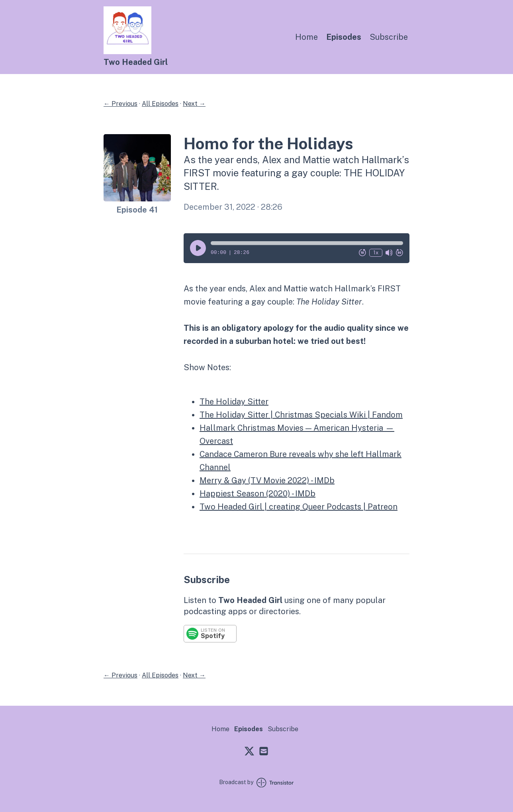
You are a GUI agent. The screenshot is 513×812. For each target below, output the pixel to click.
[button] (307, 243)
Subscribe (389, 37)
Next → (194, 104)
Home (306, 37)
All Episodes (160, 104)
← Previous (120, 104)
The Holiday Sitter (234, 402)
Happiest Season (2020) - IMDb (257, 494)
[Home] (127, 52)
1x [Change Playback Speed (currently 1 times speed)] (376, 253)
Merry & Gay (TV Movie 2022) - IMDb (267, 480)
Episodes (344, 37)
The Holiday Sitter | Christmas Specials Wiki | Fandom (301, 415)
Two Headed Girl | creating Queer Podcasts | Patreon (299, 507)
